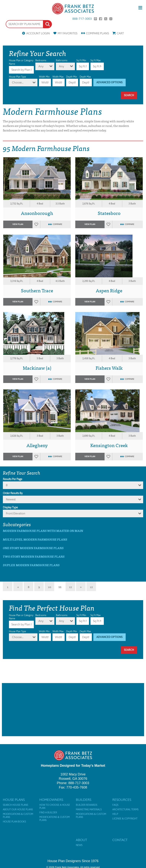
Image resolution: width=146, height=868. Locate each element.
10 (50, 587)
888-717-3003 (82, 19)
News (79, 845)
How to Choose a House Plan (55, 807)
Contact (120, 840)
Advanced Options (109, 82)
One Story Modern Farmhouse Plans (33, 548)
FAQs (115, 805)
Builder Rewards (87, 805)
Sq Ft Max (96, 60)
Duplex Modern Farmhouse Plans (31, 565)
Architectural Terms (125, 810)
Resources (122, 800)
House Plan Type (17, 77)
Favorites (67, 33)
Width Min (44, 77)
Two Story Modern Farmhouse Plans (34, 556)
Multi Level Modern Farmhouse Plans (35, 539)
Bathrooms (62, 60)
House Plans (14, 800)
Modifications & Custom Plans (18, 816)
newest (11, 499)
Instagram (111, 19)
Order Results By (13, 493)
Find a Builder (48, 813)
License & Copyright (125, 819)
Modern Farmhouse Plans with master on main (43, 531)
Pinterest (95, 19)
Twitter (106, 19)
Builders (84, 800)
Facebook (101, 19)
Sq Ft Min (81, 60)
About (81, 840)
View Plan (18, 224)
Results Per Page (13, 479)
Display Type (10, 507)
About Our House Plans (18, 810)
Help (115, 814)
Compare (97, 33)
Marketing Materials (89, 810)
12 (70, 587)
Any (41, 66)
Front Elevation (16, 513)
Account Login (38, 33)
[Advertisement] (73, 710)
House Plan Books (14, 822)
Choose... (18, 82)
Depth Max (85, 77)
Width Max (58, 77)
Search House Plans (15, 805)
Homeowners (51, 800)
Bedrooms (41, 60)
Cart (120, 33)
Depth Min (72, 77)
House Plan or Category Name (21, 62)
